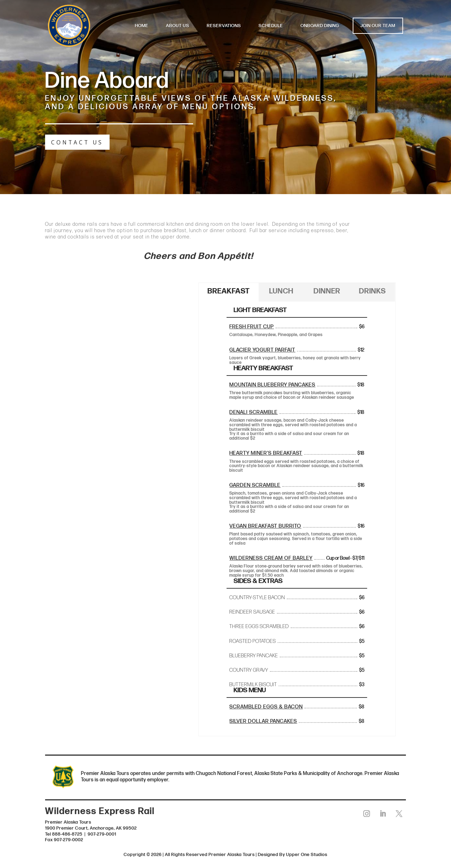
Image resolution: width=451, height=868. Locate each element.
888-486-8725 (67, 833)
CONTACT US (75, 142)
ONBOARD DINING (320, 26)
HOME (142, 26)
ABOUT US (178, 26)
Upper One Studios (307, 854)
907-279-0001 (102, 833)
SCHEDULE (271, 26)
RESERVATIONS (224, 26)
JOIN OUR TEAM (378, 26)
